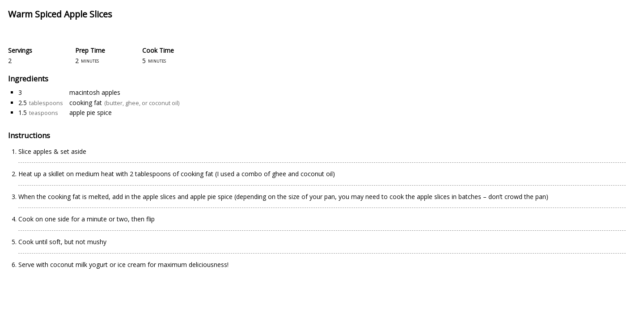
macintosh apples (95, 92)
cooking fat (86, 103)
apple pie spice (91, 112)
